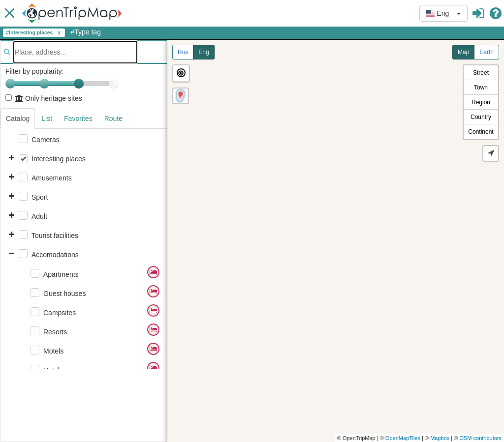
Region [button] (481, 102)
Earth (487, 52)
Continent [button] (481, 132)
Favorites (78, 118)
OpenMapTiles (403, 438)
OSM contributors (480, 438)
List (47, 118)
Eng (204, 52)
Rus (183, 52)
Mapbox (440, 438)
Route (113, 118)
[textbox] (75, 52)
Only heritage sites (44, 98)
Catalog (18, 118)
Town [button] (481, 88)
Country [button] (481, 117)
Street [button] (481, 73)
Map (463, 52)
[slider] (79, 84)
